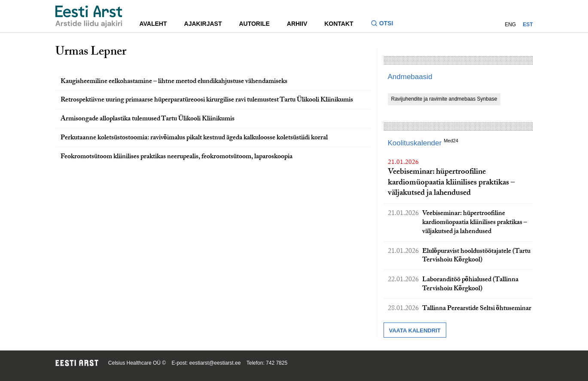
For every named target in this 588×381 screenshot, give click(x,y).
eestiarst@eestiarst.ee (215, 363)
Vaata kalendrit (415, 330)
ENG (510, 25)
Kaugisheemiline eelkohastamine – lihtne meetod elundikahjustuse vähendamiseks (174, 82)
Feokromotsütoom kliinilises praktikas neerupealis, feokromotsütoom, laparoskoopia (177, 157)
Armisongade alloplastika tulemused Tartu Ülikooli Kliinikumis (148, 119)
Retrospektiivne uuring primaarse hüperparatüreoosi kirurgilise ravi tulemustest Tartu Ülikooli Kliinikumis (207, 100)
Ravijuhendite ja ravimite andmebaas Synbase (444, 99)
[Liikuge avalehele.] (89, 17)
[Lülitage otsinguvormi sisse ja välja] (385, 24)
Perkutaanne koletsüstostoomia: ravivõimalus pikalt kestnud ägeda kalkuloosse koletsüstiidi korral (194, 138)
